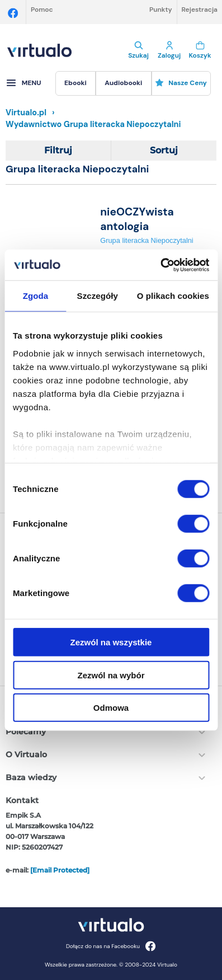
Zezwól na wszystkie (111, 642)
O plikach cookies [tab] (173, 296)
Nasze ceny (181, 83)
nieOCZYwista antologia (137, 219)
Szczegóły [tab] (98, 296)
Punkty (161, 10)
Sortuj (164, 150)
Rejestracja (200, 10)
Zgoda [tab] (36, 296)
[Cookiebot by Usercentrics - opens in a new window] (160, 265)
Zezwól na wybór (111, 675)
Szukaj (138, 50)
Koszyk (200, 50)
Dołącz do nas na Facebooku (111, 946)
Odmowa (111, 708)
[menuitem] (75, 83)
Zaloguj (169, 50)
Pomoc (42, 10)
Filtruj (58, 150)
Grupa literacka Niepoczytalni (147, 240)
